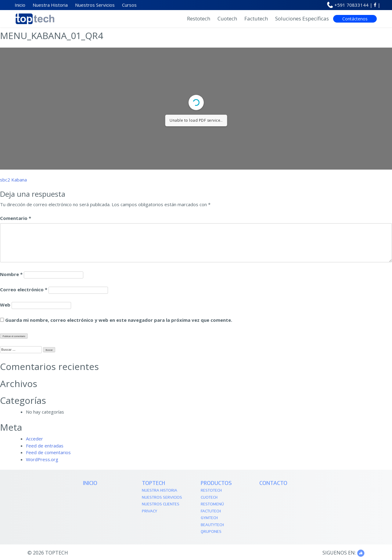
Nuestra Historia (160, 491)
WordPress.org (42, 459)
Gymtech (209, 518)
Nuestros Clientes (161, 504)
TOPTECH (153, 484)
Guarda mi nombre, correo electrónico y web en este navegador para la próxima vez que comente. (119, 320)
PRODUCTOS (216, 484)
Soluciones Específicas (302, 18)
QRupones (211, 532)
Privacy (149, 511)
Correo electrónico (24, 289)
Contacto (273, 484)
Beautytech (212, 525)
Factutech (256, 18)
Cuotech (227, 18)
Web (5, 305)
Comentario (16, 218)
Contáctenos (355, 19)
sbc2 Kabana (13, 180)
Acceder (34, 439)
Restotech (199, 18)
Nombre (11, 274)
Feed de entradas (45, 446)
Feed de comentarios (48, 452)
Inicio (90, 484)
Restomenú (212, 504)
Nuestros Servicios (162, 498)
